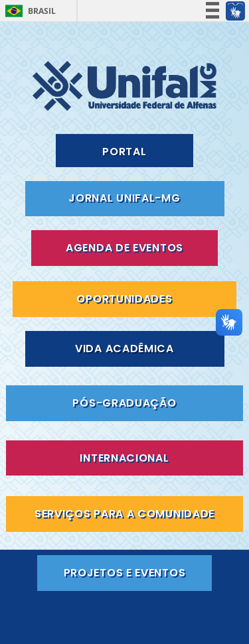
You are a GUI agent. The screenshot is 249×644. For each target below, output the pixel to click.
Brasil (42, 11)
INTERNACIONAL (124, 458)
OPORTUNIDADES (124, 299)
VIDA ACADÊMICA (124, 349)
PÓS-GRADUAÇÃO (124, 403)
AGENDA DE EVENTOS (124, 248)
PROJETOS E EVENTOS (125, 573)
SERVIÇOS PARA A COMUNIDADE (124, 514)
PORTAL (124, 152)
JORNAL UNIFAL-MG (124, 198)
